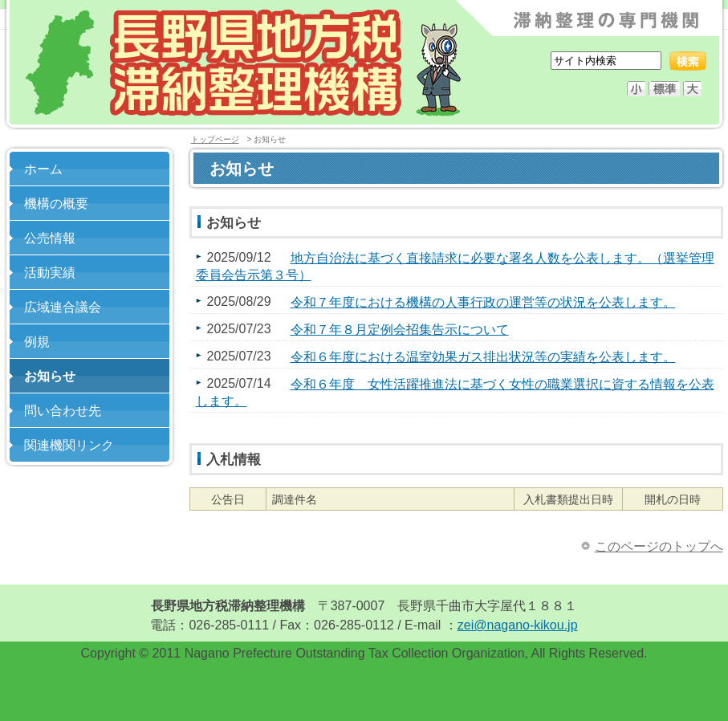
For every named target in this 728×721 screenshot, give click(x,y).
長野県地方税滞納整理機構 (244, 63)
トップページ (215, 139)
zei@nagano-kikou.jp (518, 625)
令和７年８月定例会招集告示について (400, 330)
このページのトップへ (659, 546)
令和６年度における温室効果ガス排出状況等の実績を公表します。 (483, 357)
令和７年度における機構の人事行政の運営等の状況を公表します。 (483, 302)
